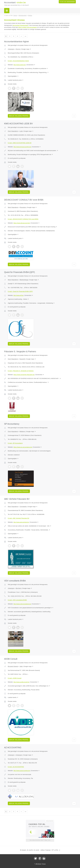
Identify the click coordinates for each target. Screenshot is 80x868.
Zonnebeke (23, 507)
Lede (21, 131)
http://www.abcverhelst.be (21, 522)
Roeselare (23, 207)
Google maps (26, 49)
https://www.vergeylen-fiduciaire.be (24, 375)
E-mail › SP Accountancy (15, 443)
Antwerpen (11, 49)
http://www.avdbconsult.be (21, 682)
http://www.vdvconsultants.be (22, 604)
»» (25, 36)
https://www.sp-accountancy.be (23, 447)
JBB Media (38, 864)
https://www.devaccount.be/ (22, 223)
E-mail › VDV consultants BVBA (17, 600)
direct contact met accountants (27, 27)
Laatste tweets (13, 697)
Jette (21, 666)
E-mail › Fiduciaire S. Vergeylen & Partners (21, 371)
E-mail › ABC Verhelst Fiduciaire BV (19, 518)
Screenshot (31, 65)
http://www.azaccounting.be (22, 771)
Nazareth (22, 359)
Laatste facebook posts (16, 80)
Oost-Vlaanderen (13, 131)
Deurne (18, 49)
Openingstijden (13, 76)
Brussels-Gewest (13, 666)
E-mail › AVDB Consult (15, 678)
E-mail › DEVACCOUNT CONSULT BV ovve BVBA (23, 219)
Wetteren (22, 432)
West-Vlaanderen (13, 207)
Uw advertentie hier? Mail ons (40, 840)
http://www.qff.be (18, 295)
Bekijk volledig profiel (19, 116)
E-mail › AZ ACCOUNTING (16, 767)
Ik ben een (67, 2)
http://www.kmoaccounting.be (22, 147)
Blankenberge (24, 280)
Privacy (44, 864)
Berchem (19, 588)
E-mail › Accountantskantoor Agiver (18, 61)
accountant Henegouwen (21, 25)
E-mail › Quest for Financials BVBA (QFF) (20, 291)
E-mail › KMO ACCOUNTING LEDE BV (20, 143)
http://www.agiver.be (19, 65)
